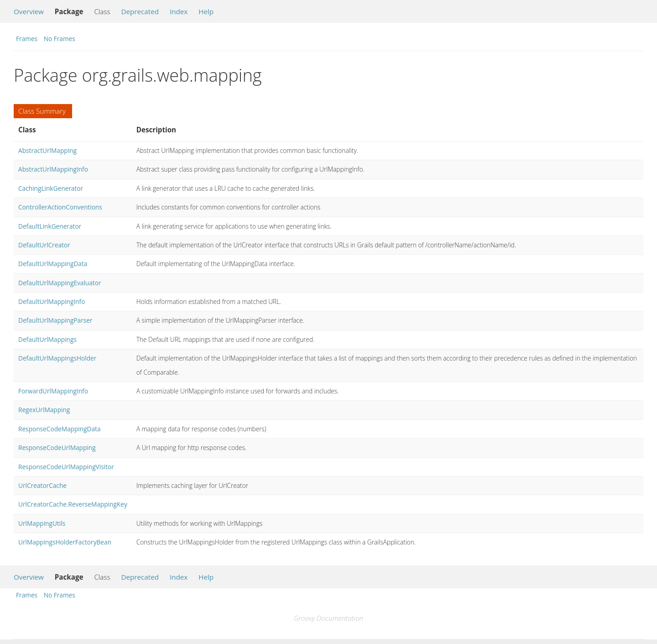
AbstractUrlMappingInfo (53, 169)
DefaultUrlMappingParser (55, 320)
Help (206, 11)
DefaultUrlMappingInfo (52, 301)
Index (179, 11)
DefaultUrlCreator (44, 245)
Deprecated (140, 11)
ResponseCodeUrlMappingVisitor (66, 467)
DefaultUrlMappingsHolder (57, 358)
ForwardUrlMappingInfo (53, 391)
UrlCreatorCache (42, 485)
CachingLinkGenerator (51, 188)
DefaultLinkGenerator (50, 226)
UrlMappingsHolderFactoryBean (65, 542)
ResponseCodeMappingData (60, 429)
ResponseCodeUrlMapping (57, 448)
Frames (27, 39)
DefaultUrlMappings (47, 339)
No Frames (60, 39)
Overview (29, 11)
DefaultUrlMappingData (53, 264)
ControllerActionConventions (60, 207)
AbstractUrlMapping (47, 150)
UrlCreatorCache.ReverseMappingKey (73, 504)
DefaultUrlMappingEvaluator (60, 283)
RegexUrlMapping (44, 410)
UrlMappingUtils (42, 523)
